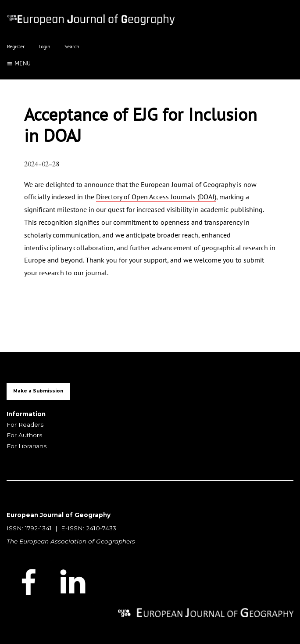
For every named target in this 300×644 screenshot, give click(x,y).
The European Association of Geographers (71, 541)
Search (72, 46)
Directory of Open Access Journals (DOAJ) (156, 197)
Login (45, 46)
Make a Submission (38, 391)
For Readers (25, 425)
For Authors (24, 435)
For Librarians (27, 446)
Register (16, 46)
